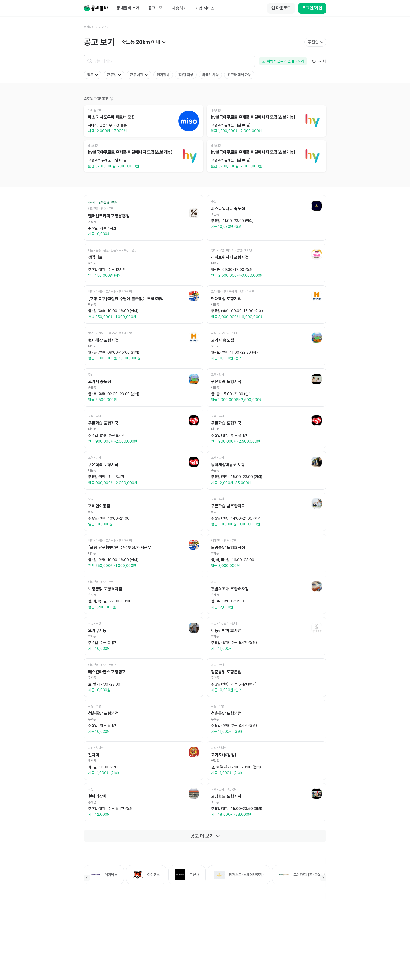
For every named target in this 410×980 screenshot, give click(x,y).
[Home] (96, 8)
